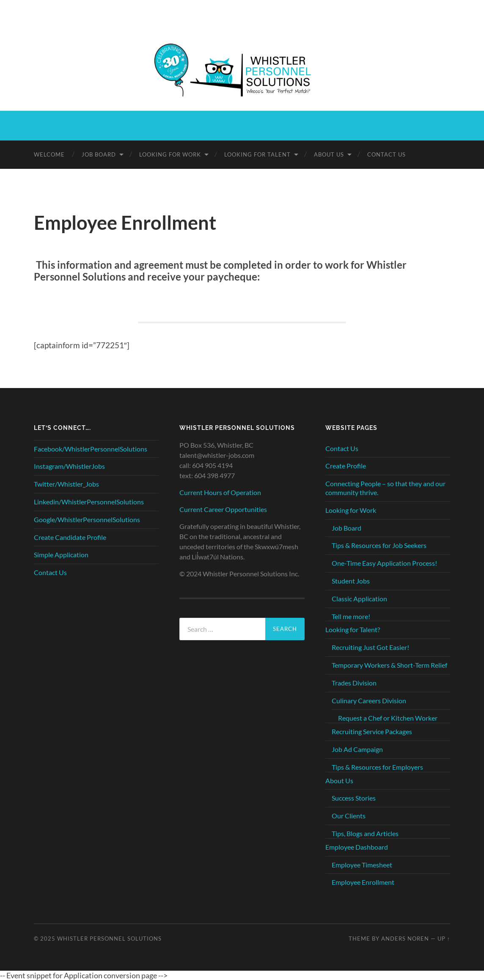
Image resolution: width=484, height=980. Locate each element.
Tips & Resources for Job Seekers (379, 545)
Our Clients (349, 816)
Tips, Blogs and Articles (365, 833)
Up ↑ (444, 939)
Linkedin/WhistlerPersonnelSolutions (89, 502)
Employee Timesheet (362, 865)
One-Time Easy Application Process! (384, 563)
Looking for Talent (257, 154)
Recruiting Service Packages (372, 731)
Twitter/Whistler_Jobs (66, 484)
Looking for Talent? (353, 629)
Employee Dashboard (357, 847)
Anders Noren (405, 939)
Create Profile (346, 466)
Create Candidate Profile (70, 537)
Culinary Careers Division (369, 701)
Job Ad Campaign (357, 749)
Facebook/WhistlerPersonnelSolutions (91, 449)
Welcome (49, 154)
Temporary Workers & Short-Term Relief (389, 665)
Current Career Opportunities (223, 509)
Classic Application (359, 599)
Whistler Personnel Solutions (109, 939)
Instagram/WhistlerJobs (69, 466)
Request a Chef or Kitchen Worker (388, 718)
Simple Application (61, 555)
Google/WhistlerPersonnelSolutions (87, 519)
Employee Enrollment (363, 882)
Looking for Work (170, 154)
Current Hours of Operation (220, 492)
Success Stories (354, 798)
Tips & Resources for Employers (377, 767)
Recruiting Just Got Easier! (370, 647)
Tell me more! (351, 616)
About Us (329, 154)
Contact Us (386, 154)
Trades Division (354, 683)
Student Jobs (351, 581)
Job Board (99, 154)
